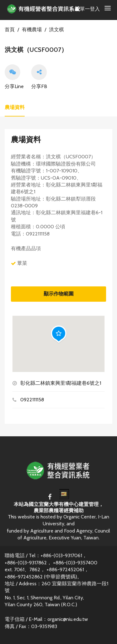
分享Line (14, 77)
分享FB (39, 77)
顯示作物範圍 (59, 294)
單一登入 (88, 9)
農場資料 (15, 107)
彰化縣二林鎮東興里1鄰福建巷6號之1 (61, 383)
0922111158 (32, 400)
